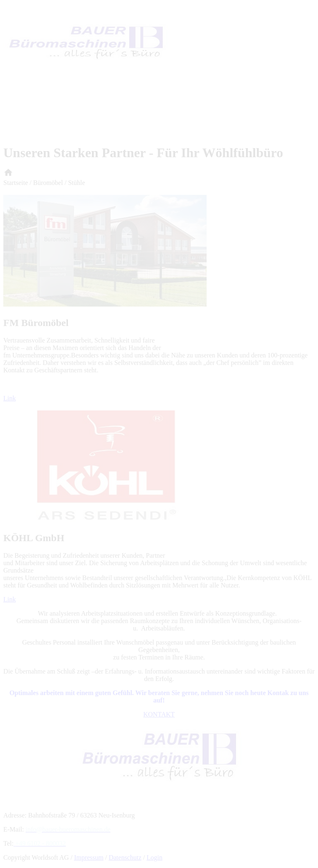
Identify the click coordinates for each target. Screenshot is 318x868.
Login (154, 857)
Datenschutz (125, 857)
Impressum (89, 857)
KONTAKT (159, 714)
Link (10, 398)
